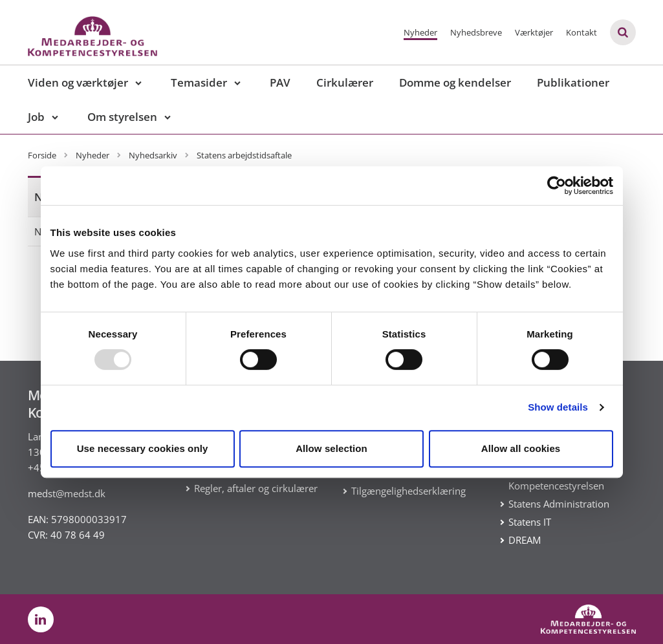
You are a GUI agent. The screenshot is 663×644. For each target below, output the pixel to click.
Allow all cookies (521, 448)
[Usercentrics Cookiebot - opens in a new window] (557, 186)
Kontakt (581, 32)
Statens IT (530, 522)
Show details (558, 407)
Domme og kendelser (455, 82)
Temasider (199, 82)
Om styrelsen (122, 117)
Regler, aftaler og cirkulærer (256, 488)
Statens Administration (559, 504)
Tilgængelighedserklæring (408, 491)
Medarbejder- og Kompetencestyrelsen (556, 478)
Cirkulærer (345, 82)
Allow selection (331, 448)
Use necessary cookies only (143, 448)
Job (36, 117)
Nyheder (420, 32)
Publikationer (573, 82)
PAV (280, 82)
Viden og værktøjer (78, 82)
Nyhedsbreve (476, 32)
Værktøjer (534, 32)
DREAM (525, 540)
